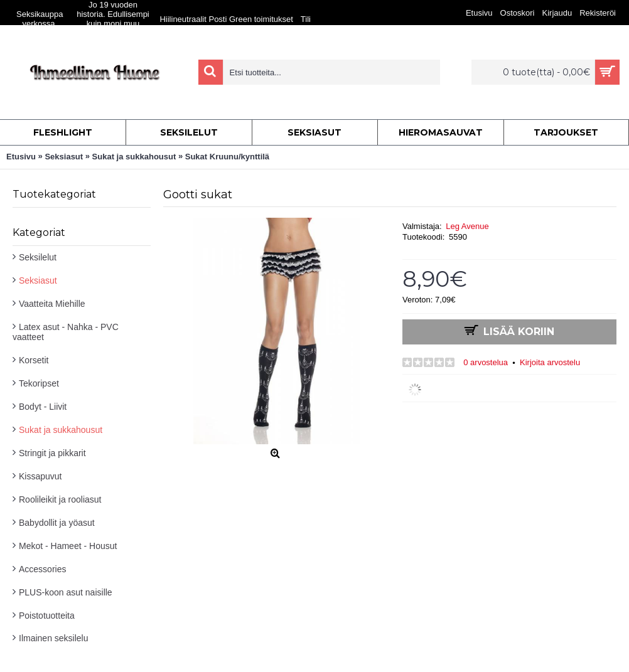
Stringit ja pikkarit (52, 453)
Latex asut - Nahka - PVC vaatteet (66, 332)
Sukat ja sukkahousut (61, 430)
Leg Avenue (467, 226)
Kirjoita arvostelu (550, 362)
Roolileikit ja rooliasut (60, 499)
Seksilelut (38, 257)
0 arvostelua (486, 362)
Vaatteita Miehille (52, 304)
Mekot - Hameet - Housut (68, 546)
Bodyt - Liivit (43, 407)
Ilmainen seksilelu (54, 638)
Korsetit (34, 360)
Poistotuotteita (47, 616)
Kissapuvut (40, 476)
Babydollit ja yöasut (57, 523)
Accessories (42, 569)
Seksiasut (38, 280)
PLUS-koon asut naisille (66, 592)
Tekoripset (39, 383)
